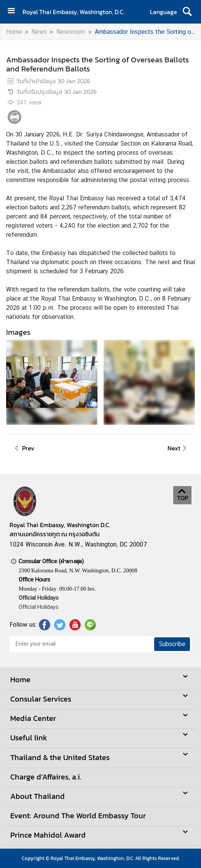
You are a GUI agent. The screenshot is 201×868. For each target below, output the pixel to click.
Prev (23, 448)
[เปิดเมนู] (14, 12)
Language (164, 12)
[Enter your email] (81, 644)
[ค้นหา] (187, 12)
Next (178, 448)
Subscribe (172, 644)
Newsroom (71, 32)
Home (14, 32)
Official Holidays (39, 607)
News (39, 32)
